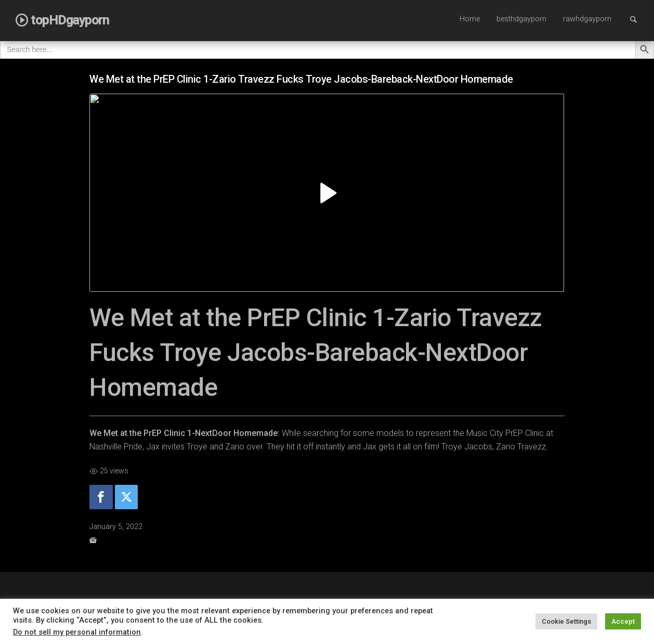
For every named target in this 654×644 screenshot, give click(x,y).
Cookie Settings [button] (566, 621)
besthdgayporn (521, 19)
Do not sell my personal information (77, 632)
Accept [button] (623, 621)
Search (638, 19)
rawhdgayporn (587, 19)
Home (470, 19)
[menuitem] (470, 20)
